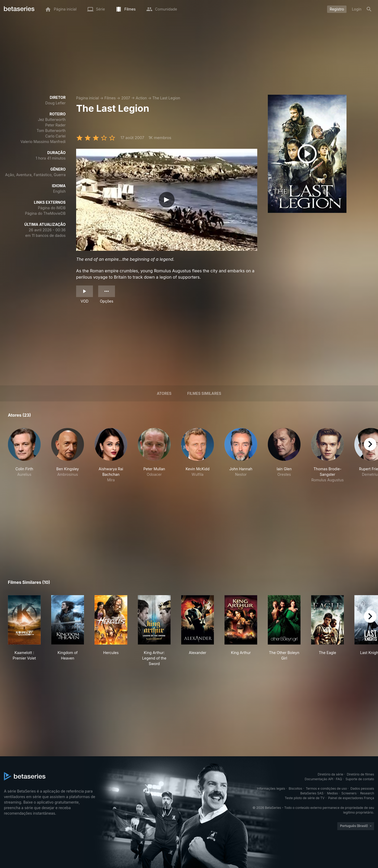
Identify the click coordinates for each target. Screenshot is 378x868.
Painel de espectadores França (351, 798)
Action (141, 98)
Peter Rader (55, 125)
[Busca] (369, 9)
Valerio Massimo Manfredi (43, 142)
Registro (337, 9)
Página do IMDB (52, 208)
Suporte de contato (360, 779)
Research (367, 793)
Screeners (349, 793)
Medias (332, 793)
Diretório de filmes (360, 774)
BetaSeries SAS (312, 793)
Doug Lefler (56, 103)
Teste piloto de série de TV (305, 798)
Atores (164, 393)
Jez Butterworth (52, 119)
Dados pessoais (362, 788)
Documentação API (319, 779)
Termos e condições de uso (326, 788)
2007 (126, 98)
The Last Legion (166, 98)
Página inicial (88, 98)
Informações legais (271, 788)
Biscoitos (295, 788)
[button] (24, 455)
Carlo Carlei (55, 136)
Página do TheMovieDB (45, 213)
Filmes (110, 98)
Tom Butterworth (51, 131)
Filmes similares (204, 393)
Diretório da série (330, 774)
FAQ (339, 779)
